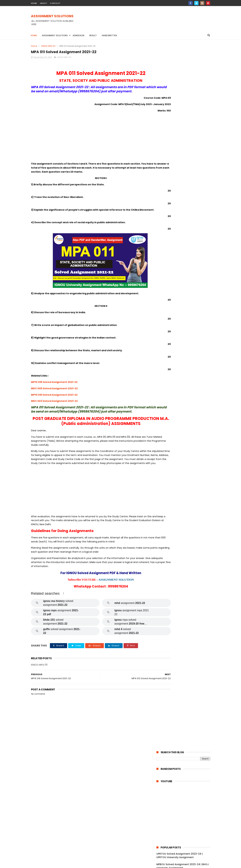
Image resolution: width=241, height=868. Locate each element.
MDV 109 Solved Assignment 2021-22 (185, 548)
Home (34, 35)
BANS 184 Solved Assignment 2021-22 (185, 427)
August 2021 (171, 793)
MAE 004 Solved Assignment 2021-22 (185, 594)
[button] (63, 610)
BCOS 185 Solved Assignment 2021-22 (186, 440)
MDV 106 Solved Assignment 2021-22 (185, 553)
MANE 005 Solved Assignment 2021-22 (186, 743)
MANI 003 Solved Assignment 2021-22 (186, 769)
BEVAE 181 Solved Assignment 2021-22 (186, 503)
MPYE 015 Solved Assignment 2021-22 (54, 404)
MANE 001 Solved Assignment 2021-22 (186, 764)
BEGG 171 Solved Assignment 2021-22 (185, 376)
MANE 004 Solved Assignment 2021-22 (185, 749)
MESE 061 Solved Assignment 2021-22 (185, 580)
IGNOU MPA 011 (48, 46)
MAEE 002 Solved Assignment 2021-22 (186, 576)
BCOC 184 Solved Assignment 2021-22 (186, 450)
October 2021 (171, 784)
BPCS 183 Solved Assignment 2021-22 (185, 408)
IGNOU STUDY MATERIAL (170, 260)
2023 (163, 295)
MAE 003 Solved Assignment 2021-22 (185, 603)
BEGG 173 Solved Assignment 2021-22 (186, 372)
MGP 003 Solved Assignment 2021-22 (185, 704)
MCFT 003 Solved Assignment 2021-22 (186, 730)
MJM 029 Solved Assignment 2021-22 (185, 617)
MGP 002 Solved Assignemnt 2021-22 (185, 708)
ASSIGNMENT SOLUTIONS (52, 16)
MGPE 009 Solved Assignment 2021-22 (186, 676)
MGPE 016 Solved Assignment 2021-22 (186, 644)
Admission (79, 35)
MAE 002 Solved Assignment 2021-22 (185, 608)
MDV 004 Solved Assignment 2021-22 (185, 544)
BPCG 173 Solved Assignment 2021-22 (186, 335)
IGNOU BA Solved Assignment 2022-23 (178, 254)
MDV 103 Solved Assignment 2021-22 (185, 557)
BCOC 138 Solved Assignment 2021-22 (186, 454)
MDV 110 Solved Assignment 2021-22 (185, 530)
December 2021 (173, 308)
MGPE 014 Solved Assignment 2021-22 (186, 654)
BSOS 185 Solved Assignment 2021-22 (185, 381)
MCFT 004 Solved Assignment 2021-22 (185, 724)
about (44, 3)
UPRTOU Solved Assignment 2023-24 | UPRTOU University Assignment (180, 150)
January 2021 (171, 802)
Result (93, 35)
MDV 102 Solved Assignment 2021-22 (185, 562)
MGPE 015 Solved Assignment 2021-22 (186, 649)
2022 (163, 300)
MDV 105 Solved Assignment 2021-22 (185, 539)
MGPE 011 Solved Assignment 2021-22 (185, 667)
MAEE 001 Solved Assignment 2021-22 (185, 585)
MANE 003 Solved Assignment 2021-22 (186, 755)
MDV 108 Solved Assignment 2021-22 (185, 535)
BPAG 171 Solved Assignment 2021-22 (185, 358)
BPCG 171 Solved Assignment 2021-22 (185, 344)
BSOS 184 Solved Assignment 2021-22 (185, 386)
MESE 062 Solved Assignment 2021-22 (186, 571)
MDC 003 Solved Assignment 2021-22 (54, 410)
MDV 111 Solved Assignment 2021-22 (184, 525)
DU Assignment (190, 242)
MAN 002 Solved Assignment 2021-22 (185, 774)
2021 (163, 304)
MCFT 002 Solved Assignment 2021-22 (186, 734)
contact (55, 3)
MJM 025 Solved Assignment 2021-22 (185, 626)
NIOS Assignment (195, 260)
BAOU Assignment (168, 242)
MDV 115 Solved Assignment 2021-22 (185, 512)
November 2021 (173, 779)
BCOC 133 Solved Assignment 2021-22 (186, 489)
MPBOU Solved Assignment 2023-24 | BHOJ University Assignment (183, 161)
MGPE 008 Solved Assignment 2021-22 (186, 681)
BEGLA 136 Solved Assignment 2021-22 (186, 484)
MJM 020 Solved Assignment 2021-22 (185, 640)
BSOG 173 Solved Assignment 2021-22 (186, 321)
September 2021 (173, 789)
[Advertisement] (149, 22)
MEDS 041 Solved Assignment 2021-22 (186, 521)
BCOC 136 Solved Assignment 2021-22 (186, 471)
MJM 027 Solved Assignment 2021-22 (185, 622)
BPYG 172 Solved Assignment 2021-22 (185, 312)
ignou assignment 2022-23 (172, 273)
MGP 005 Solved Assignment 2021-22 (185, 695)
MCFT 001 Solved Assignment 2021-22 (186, 739)
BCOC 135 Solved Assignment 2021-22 (186, 475)
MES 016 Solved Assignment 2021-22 (185, 599)
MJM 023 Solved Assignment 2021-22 (185, 631)
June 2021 (169, 798)
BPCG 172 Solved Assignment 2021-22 (186, 340)
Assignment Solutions (55, 35)
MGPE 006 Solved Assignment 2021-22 (186, 690)
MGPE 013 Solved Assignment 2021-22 (186, 658)
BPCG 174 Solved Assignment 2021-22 (186, 331)
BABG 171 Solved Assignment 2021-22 (185, 317)
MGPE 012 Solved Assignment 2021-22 (186, 663)
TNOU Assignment (168, 267)
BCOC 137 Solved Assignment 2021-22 (186, 459)
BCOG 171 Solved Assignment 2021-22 (185, 436)
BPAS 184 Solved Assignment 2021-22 (185, 413)
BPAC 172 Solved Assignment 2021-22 (185, 354)
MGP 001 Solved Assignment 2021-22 (185, 713)
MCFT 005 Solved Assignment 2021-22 (186, 718)
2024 (163, 291)
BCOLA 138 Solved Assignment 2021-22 (185, 465)
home (34, 3)
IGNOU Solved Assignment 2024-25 (178, 170)
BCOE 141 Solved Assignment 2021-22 (185, 445)
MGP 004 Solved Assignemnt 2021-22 (185, 699)
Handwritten (109, 35)
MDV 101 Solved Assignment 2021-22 (185, 567)
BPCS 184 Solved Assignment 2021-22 (185, 404)
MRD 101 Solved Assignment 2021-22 (185, 507)
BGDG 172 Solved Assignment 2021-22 (186, 363)
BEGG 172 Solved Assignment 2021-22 (186, 367)
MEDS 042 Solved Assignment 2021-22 (186, 516)
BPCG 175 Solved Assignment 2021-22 (186, 326)
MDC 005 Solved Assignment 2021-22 (54, 397)
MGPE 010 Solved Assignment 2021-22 (186, 672)
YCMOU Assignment (192, 267)
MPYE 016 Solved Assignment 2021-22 (54, 391)
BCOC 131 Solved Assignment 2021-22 (185, 498)
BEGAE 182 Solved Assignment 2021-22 (186, 422)
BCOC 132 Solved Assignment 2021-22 (186, 493)
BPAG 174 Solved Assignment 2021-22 (186, 349)
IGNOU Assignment (186, 248)
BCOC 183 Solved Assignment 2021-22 (186, 480)
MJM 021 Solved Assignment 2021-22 (185, 635)
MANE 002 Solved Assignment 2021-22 (186, 760)
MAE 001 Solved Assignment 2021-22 (185, 612)
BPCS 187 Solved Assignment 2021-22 (185, 390)
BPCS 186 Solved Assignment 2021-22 (185, 395)
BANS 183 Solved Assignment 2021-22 (185, 431)
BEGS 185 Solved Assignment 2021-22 (185, 418)
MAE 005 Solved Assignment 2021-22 (185, 590)
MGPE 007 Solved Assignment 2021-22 (186, 686)
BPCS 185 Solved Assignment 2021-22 (185, 399)
